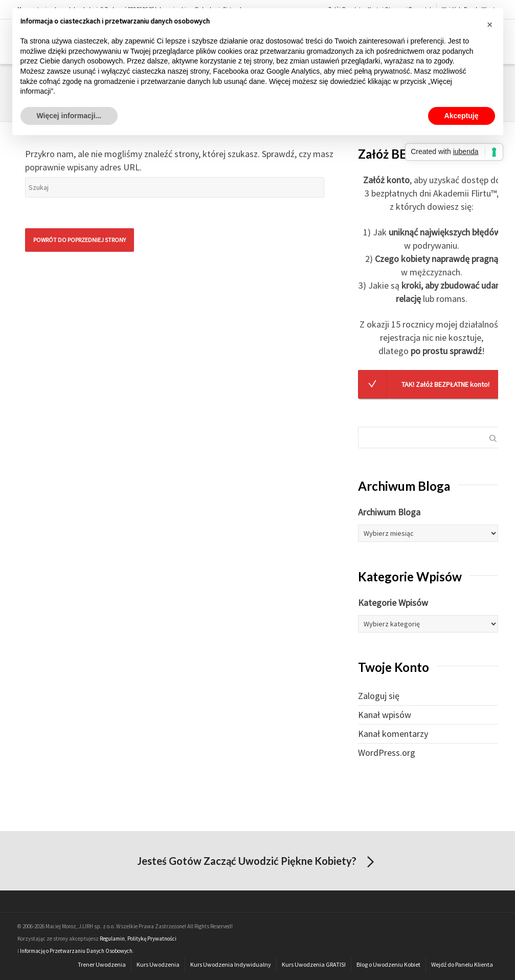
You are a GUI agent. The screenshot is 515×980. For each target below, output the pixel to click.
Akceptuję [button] (462, 116)
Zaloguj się (379, 696)
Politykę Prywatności (152, 939)
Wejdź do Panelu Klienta (462, 964)
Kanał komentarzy (393, 734)
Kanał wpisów (385, 715)
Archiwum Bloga (389, 512)
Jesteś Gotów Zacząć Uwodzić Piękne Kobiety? (257, 862)
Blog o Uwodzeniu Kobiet (388, 964)
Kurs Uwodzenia (158, 964)
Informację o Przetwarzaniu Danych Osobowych (76, 951)
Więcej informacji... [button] (69, 116)
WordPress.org (387, 753)
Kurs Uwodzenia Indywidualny (231, 964)
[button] (490, 25)
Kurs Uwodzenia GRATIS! (314, 964)
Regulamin (112, 939)
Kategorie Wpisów (393, 603)
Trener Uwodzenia (102, 964)
